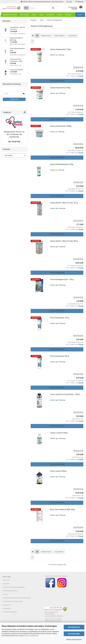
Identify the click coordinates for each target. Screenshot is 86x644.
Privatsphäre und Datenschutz (14, 601)
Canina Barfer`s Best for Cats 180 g (64, 203)
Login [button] (69, 2)
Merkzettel (79, 2)
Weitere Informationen (74, 639)
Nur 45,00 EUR (14, 142)
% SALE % (80, 15)
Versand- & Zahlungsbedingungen (15, 587)
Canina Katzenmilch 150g (60, 49)
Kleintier (50, 15)
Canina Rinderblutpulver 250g (62, 164)
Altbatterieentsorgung (11, 591)
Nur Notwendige (74, 634)
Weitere (68, 15)
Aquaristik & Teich (10, 15)
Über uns (7, 580)
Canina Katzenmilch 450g (60, 88)
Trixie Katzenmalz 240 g (59, 356)
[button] (33, 36)
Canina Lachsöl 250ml (59, 433)
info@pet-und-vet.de (55, 621)
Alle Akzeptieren (74, 627)
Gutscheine (24, 15)
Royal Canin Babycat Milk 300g (62, 509)
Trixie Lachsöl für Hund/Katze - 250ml (65, 394)
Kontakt (7, 584)
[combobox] (46, 36)
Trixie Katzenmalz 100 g (59, 318)
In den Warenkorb (57, 81)
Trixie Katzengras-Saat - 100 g (62, 279)
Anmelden (14, 99)
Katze (41, 15)
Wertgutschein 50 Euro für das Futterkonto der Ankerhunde (14, 134)
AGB (6, 594)
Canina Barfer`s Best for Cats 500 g (64, 241)
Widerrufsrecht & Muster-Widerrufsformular (17, 598)
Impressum (8, 605)
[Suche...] (26, 8)
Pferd (59, 15)
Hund (34, 15)
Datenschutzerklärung (31, 636)
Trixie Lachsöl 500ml (58, 471)
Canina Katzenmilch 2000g (61, 126)
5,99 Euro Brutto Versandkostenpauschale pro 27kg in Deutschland (42, 2)
